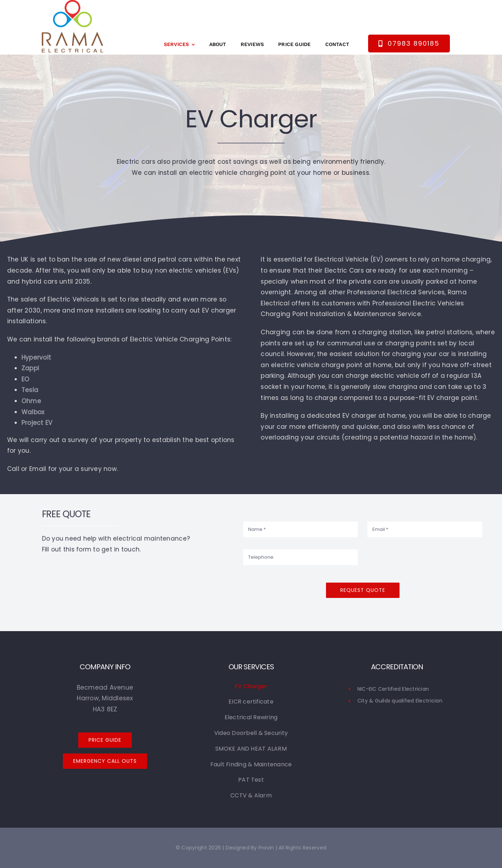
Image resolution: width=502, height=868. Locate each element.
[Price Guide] (105, 740)
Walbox (33, 412)
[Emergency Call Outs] (105, 761)
